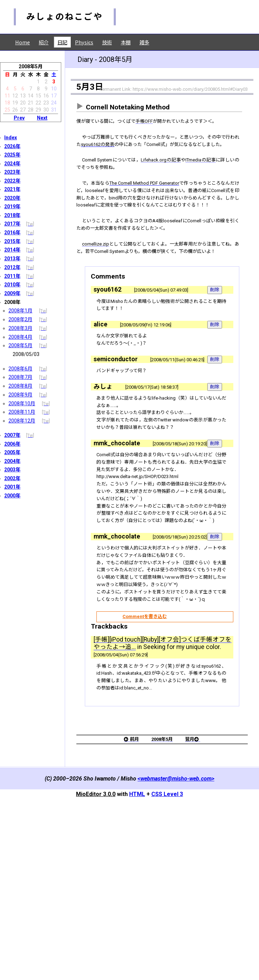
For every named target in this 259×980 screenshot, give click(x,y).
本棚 (126, 42)
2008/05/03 (26, 354)
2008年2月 (20, 319)
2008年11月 (22, 412)
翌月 (197, 908)
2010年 (12, 285)
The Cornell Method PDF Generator (160, 211)
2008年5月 (20, 345)
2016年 (12, 233)
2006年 (12, 444)
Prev (19, 118)
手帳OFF (160, 122)
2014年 (12, 250)
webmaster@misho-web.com (176, 949)
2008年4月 (20, 337)
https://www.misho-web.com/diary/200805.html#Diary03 (190, 89)
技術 (107, 42)
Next (42, 118)
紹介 (44, 42)
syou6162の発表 (143, 158)
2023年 (12, 172)
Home (23, 42)
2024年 (12, 164)
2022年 (12, 181)
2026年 (12, 146)
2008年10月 (22, 403)
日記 (62, 42)
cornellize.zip (99, 290)
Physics (84, 42)
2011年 (12, 276)
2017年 (12, 224)
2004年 (12, 461)
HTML (137, 964)
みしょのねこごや (65, 17)
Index (11, 138)
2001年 (12, 487)
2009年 (12, 293)
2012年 (12, 267)
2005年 (12, 452)
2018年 (12, 215)
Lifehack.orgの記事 (178, 184)
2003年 (12, 470)
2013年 (12, 259)
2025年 (12, 155)
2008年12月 (22, 421)
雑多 (144, 42)
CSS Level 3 (167, 964)
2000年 (12, 496)
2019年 (12, 206)
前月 (127, 908)
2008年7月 (20, 377)
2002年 (12, 478)
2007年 (12, 435)
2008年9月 (20, 395)
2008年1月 (20, 311)
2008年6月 (20, 369)
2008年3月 (20, 328)
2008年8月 (20, 386)
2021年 (12, 189)
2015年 (12, 241)
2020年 (12, 198)
